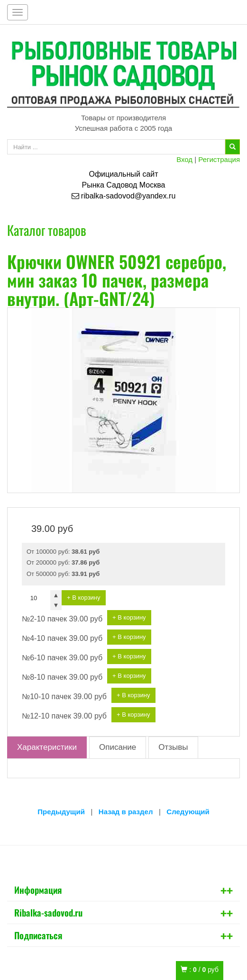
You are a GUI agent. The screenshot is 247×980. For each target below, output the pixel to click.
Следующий (188, 812)
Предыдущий (61, 812)
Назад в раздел (126, 812)
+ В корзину (84, 598)
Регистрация (219, 159)
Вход (184, 159)
